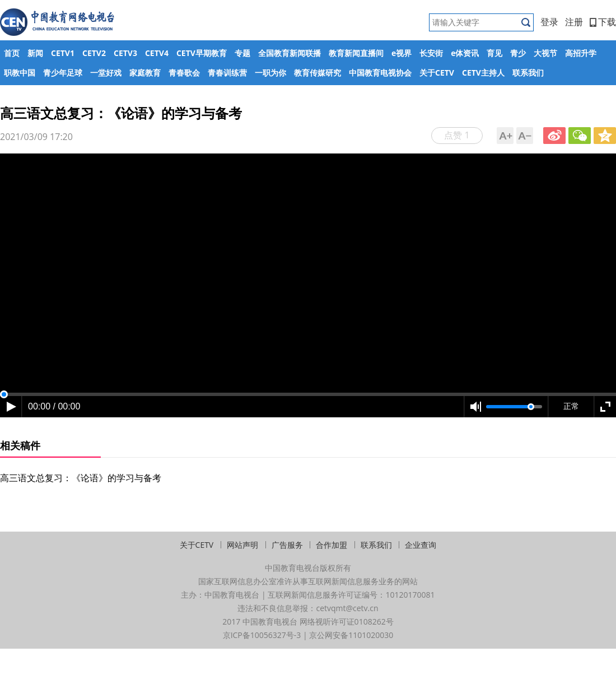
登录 (549, 22)
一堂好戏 (106, 73)
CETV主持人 (483, 73)
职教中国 (20, 73)
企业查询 (421, 545)
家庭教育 (145, 73)
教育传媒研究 (318, 73)
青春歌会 (184, 73)
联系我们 (528, 73)
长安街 (431, 53)
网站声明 (242, 545)
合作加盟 (332, 545)
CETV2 (94, 53)
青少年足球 (63, 73)
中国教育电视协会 (380, 73)
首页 (12, 53)
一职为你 (270, 73)
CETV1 (63, 53)
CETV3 (125, 53)
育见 (494, 53)
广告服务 (287, 545)
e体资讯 (465, 53)
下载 (603, 22)
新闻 (35, 53)
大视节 (545, 53)
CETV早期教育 (202, 53)
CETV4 (157, 53)
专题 (242, 53)
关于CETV (437, 73)
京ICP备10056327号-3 (262, 635)
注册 (574, 22)
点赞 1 (457, 135)
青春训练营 (227, 73)
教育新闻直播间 (356, 53)
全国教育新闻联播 (290, 53)
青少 (518, 53)
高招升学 (581, 53)
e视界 (402, 53)
